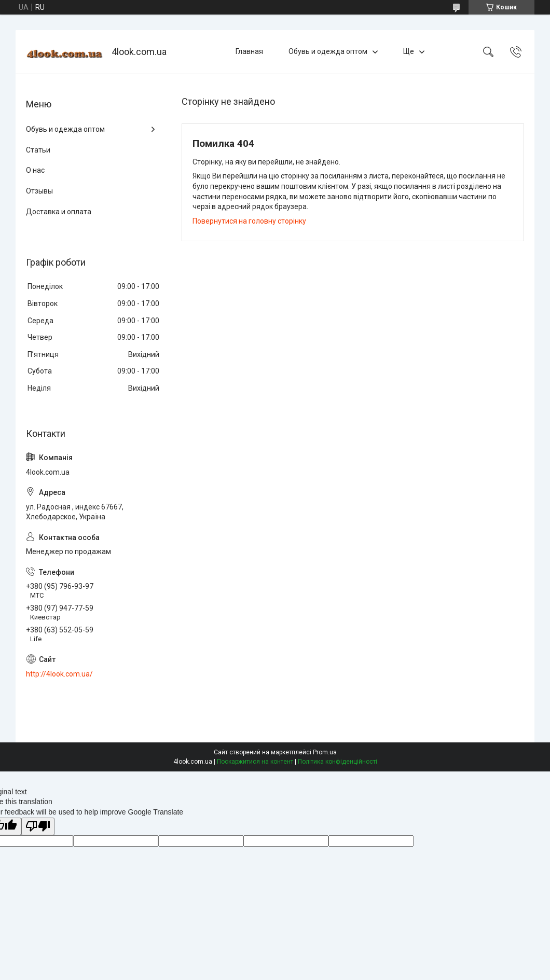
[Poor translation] (38, 827)
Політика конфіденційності (338, 762)
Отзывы (39, 191)
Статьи (38, 150)
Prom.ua (325, 752)
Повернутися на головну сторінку (249, 221)
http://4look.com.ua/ (59, 674)
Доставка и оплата (59, 212)
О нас (35, 170)
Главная (249, 51)
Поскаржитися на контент (255, 762)
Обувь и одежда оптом (328, 51)
